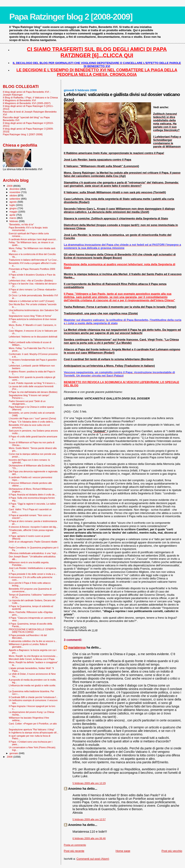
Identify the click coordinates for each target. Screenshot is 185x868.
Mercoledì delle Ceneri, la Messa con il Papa (31, 659)
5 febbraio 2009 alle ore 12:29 (89, 783)
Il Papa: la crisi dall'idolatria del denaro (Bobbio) (33, 392)
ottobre (14, 195)
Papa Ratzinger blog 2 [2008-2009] (71, 17)
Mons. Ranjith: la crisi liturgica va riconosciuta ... (33, 656)
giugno (14, 208)
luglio (13, 205)
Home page (123, 851)
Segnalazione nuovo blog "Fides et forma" (30, 316)
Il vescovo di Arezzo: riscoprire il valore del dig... (33, 527)
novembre (15, 192)
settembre (15, 199)
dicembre (15, 189)
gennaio (14, 753)
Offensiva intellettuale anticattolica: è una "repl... (33, 553)
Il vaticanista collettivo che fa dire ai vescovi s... (33, 641)
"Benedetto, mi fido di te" (21, 224)
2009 (10, 186)
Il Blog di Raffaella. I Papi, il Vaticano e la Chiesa (30, 97)
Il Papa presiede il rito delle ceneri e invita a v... (33, 574)
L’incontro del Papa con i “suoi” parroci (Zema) (32, 418)
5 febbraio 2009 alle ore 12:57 (89, 819)
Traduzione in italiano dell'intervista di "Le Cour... (34, 260)
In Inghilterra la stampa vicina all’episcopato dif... (34, 733)
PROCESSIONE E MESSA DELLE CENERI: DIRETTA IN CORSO (31, 631)
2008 (10, 757)
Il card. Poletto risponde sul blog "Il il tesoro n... (33, 383)
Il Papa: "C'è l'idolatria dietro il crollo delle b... (32, 422)
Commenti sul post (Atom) (93, 859)
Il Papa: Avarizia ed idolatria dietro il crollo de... (33, 495)
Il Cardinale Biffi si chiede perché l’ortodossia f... (33, 697)
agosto (14, 202)
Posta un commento (75, 845)
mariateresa (77, 647)
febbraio (14, 221)
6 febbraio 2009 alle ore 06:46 (89, 838)
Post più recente (74, 851)
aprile (13, 215)
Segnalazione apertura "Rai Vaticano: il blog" (32, 729)
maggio (14, 212)
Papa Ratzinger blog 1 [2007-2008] (23, 134)
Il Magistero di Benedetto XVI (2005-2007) (27, 103)
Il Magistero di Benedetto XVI (19, 100)
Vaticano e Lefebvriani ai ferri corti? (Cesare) (31, 301)
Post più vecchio (172, 851)
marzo (13, 218)
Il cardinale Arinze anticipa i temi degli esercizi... (33, 239)
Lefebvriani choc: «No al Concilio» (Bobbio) (31, 281)
